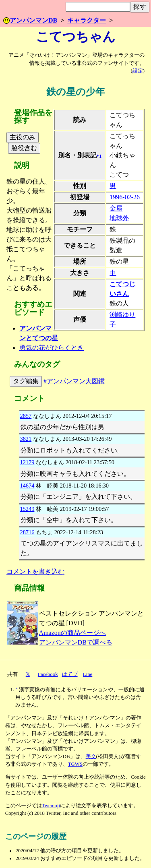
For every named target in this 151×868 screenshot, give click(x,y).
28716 (27, 532)
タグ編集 (26, 381)
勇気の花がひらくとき (52, 348)
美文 (91, 756)
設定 (138, 71)
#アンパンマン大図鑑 (74, 381)
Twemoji (51, 806)
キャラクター (87, 20)
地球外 (119, 218)
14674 (27, 486)
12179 (27, 462)
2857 (26, 416)
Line (88, 674)
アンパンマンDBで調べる (76, 642)
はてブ (70, 674)
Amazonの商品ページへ (72, 633)
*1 (99, 156)
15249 (27, 509)
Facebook (48, 674)
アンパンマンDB (30, 20)
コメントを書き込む (35, 571)
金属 (116, 208)
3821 (26, 439)
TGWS (75, 764)
